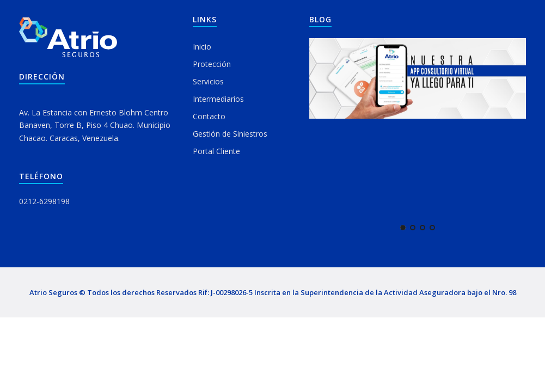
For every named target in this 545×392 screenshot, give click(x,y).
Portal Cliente (216, 151)
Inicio (202, 47)
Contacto (209, 116)
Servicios (208, 81)
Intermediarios (218, 99)
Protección (212, 64)
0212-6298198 (44, 201)
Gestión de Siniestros (230, 134)
